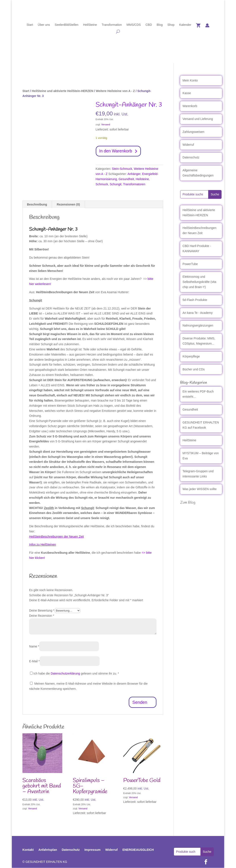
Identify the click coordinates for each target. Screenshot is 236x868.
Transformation (112, 25)
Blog (160, 25)
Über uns (44, 25)
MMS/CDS (134, 25)
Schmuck (102, 184)
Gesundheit (126, 179)
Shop (171, 25)
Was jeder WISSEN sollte (200, 489)
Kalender (185, 25)
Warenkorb (190, 106)
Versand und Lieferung (198, 119)
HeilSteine (90, 25)
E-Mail (34, 661)
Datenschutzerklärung (65, 674)
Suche (215, 194)
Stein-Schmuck (122, 169)
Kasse (187, 93)
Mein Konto (190, 80)
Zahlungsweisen (193, 132)
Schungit (116, 184)
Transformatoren (134, 184)
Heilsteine (142, 179)
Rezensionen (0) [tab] (68, 205)
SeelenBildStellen (67, 25)
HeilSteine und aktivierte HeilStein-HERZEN (63, 91)
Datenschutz (191, 157)
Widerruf (188, 145)
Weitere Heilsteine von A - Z (115, 91)
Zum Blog (188, 503)
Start (30, 25)
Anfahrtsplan (48, 850)
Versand (106, 124)
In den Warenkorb (116, 151)
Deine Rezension (42, 616)
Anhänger (134, 174)
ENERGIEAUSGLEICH (138, 850)
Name (34, 647)
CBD (149, 25)
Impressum (93, 850)
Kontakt (28, 850)
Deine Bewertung (42, 611)
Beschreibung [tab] (37, 205)
